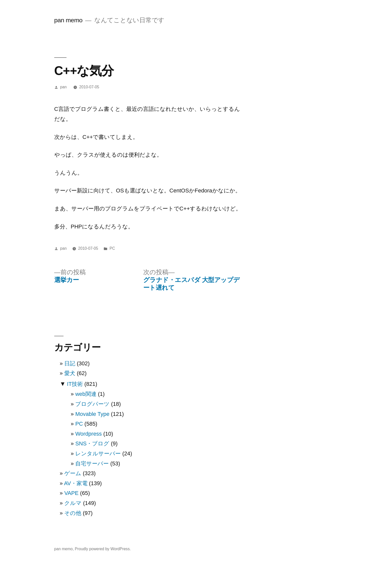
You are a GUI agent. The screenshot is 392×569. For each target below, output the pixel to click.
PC (112, 248)
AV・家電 (76, 483)
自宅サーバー (92, 464)
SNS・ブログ (92, 444)
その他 (73, 513)
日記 (70, 363)
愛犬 (70, 373)
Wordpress (88, 434)
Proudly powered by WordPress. (103, 549)
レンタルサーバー (98, 454)
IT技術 (75, 384)
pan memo (68, 20)
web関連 (86, 394)
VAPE (71, 493)
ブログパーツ (92, 404)
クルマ (73, 503)
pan (63, 87)
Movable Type (92, 414)
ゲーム (73, 473)
